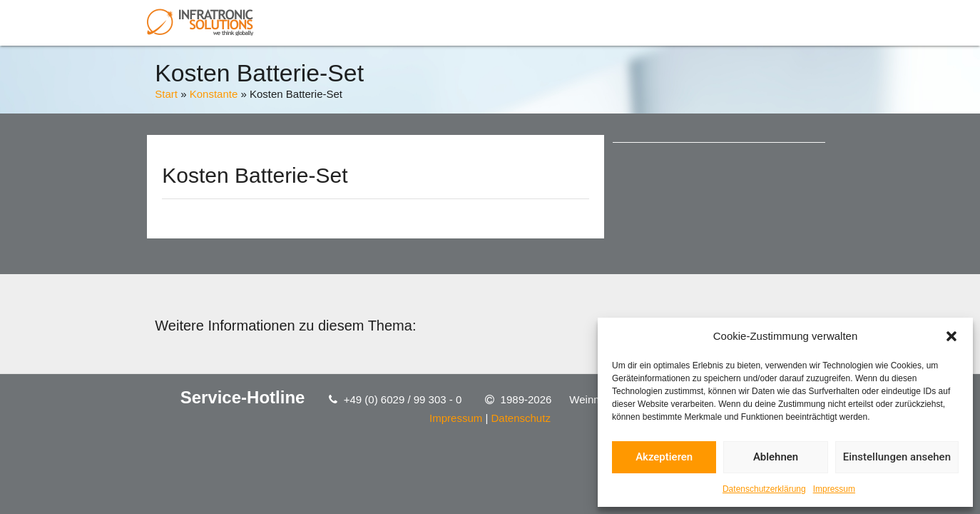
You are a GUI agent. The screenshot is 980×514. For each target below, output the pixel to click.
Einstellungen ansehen (897, 457)
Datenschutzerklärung (764, 489)
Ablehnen (776, 457)
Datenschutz (521, 418)
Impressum (834, 489)
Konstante (214, 94)
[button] (951, 336)
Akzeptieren (664, 457)
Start (166, 94)
